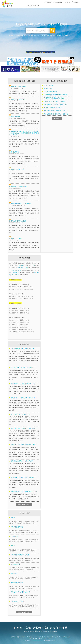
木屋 (35, 35)
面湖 (54, 35)
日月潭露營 (36, 6)
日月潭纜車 (65, 35)
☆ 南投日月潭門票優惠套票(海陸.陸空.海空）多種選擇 (40, 52)
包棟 (38, 35)
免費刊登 (55, 2)
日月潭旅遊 (43, 6)
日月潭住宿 (29, 6)
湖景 (32, 35)
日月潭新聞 (64, 6)
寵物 (42, 35)
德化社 (25, 35)
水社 (22, 35)
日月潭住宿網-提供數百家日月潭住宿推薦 (7, 4)
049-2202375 (39, 640)
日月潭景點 (70, 6)
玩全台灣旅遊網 (47, 2)
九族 (29, 35)
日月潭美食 (50, 6)
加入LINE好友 (48, 640)
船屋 (51, 35)
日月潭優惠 (57, 6)
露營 (48, 35)
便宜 (45, 35)
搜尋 (53, 31)
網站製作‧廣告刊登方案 (64, 2)
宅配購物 (77, 6)
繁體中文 (75, 2)
